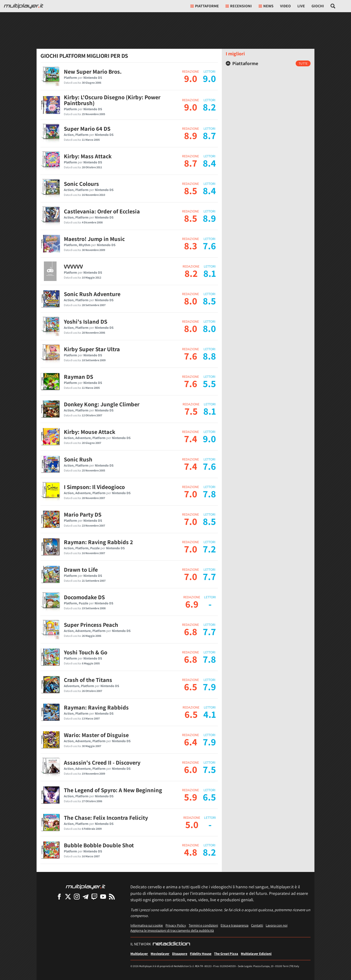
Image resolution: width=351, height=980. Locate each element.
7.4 (191, 439)
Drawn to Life (81, 570)
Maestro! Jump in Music (94, 239)
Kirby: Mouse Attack (90, 432)
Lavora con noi (277, 925)
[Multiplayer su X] (68, 896)
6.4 (191, 742)
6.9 (192, 604)
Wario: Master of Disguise (96, 735)
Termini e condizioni (203, 925)
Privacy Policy (176, 925)
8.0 (191, 301)
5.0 (192, 824)
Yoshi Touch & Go (86, 652)
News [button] (266, 6)
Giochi (318, 6)
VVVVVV (73, 266)
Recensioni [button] (239, 6)
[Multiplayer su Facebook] (59, 896)
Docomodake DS (84, 597)
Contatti (257, 925)
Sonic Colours (81, 184)
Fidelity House (201, 954)
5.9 (191, 797)
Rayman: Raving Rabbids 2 (98, 542)
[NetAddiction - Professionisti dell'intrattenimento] (171, 944)
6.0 (191, 769)
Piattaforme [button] (205, 6)
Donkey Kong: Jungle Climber (102, 404)
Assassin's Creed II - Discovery (102, 762)
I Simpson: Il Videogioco (94, 487)
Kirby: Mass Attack (88, 156)
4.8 (191, 852)
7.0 (191, 494)
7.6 (191, 356)
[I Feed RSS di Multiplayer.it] (112, 896)
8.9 (191, 135)
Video (285, 6)
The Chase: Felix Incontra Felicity (106, 818)
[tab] (268, 63)
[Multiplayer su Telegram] (86, 896)
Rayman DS (78, 377)
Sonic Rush (78, 459)
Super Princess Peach (91, 625)
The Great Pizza (226, 954)
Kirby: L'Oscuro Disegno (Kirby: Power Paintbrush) (112, 100)
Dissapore (180, 954)
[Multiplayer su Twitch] (94, 896)
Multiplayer (139, 954)
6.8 (191, 631)
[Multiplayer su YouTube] (103, 896)
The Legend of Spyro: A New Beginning (113, 790)
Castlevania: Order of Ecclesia (102, 211)
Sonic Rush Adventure (92, 294)
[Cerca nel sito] (333, 6)
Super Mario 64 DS (87, 129)
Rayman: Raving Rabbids (96, 707)
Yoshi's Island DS (86, 321)
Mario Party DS (83, 514)
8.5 (191, 190)
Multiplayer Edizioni (256, 954)
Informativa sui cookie (147, 925)
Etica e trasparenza (234, 925)
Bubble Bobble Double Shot (99, 845)
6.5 (191, 687)
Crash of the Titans (88, 680)
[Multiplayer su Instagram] (77, 896)
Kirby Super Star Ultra (92, 349)
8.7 (191, 163)
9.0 (191, 78)
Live (301, 6)
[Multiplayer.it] (24, 6)
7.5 (191, 411)
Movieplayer (160, 954)
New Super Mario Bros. (93, 71)
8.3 (191, 246)
